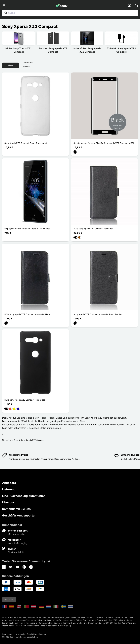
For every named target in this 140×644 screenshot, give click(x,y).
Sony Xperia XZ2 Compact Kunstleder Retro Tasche (97, 314)
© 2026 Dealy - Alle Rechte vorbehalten (20, 637)
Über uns (8, 502)
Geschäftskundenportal (19, 515)
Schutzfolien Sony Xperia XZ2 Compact (87, 50)
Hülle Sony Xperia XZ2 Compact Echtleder (93, 229)
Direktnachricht (16, 552)
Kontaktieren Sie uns (16, 509)
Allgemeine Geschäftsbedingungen (32, 634)
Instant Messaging (18, 543)
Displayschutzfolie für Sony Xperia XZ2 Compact (27, 229)
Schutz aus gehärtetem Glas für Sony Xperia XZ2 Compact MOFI (104, 143)
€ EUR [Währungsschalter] (9, 600)
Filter (10, 65)
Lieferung (9, 489)
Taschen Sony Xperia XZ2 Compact (53, 50)
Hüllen (43, 418)
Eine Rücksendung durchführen (24, 496)
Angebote (9, 483)
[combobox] (70, 13)
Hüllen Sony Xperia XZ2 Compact (19, 50)
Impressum (7, 634)
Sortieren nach (28, 63)
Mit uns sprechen (17, 534)
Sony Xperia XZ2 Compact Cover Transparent (26, 143)
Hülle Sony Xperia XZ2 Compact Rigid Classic (25, 400)
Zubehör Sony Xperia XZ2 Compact (121, 50)
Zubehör (72, 418)
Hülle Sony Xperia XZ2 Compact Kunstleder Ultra (27, 314)
